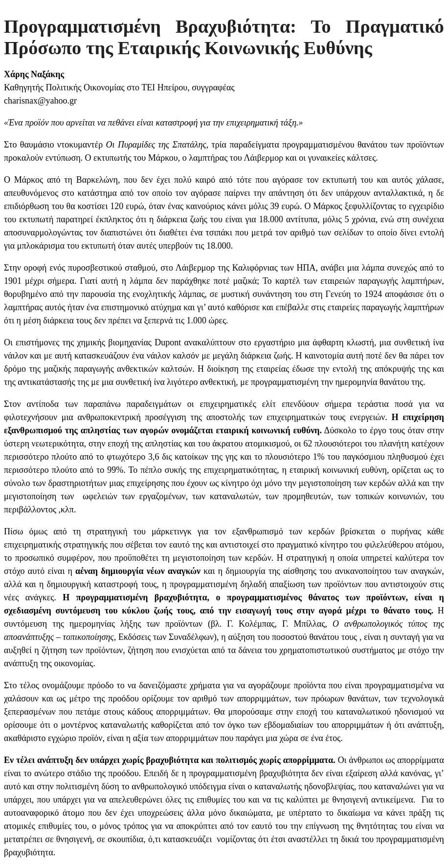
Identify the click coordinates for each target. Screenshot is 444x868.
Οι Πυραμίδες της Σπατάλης (156, 145)
